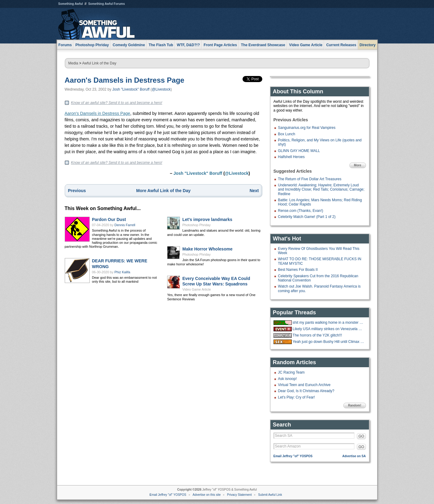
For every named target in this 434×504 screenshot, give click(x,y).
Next (254, 191)
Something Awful (71, 4)
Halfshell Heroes (291, 157)
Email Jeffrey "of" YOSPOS (293, 456)
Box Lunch (287, 134)
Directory (368, 45)
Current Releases (341, 45)
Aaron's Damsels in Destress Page (125, 80)
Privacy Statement (239, 495)
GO (362, 436)
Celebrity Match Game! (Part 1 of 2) (307, 217)
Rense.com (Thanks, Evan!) (301, 211)
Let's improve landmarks (207, 219)
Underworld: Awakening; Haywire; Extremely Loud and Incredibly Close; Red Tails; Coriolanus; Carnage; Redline (321, 190)
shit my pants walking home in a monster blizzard (329, 323)
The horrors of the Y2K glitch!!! (317, 335)
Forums (65, 45)
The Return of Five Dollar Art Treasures (310, 179)
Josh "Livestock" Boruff (131, 89)
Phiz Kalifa (122, 272)
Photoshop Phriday (196, 225)
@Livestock (161, 89)
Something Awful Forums (107, 4)
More (358, 165)
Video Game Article (197, 289)
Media (73, 63)
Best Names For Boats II (298, 270)
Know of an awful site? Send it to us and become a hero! (117, 103)
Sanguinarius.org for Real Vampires (307, 128)
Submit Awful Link (270, 495)
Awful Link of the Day (99, 63)
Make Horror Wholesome (207, 249)
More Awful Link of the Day (163, 191)
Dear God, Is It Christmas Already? (306, 391)
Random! (355, 405)
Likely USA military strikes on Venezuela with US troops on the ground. (329, 329)
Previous (77, 191)
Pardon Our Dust (109, 219)
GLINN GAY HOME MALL (299, 151)
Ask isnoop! (288, 379)
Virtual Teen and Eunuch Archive (304, 385)
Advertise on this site (207, 495)
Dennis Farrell (125, 225)
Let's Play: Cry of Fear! (297, 397)
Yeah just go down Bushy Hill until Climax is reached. (329, 342)
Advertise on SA (354, 456)
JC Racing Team (291, 372)
